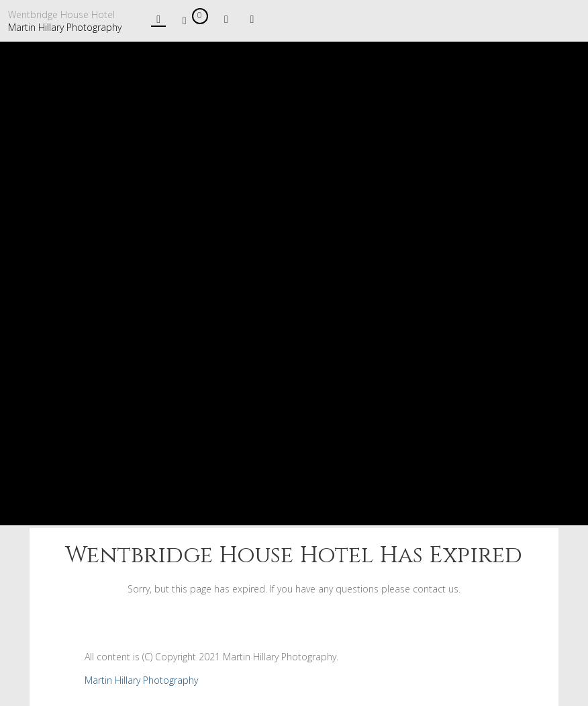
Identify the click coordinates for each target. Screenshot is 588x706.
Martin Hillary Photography (65, 27)
